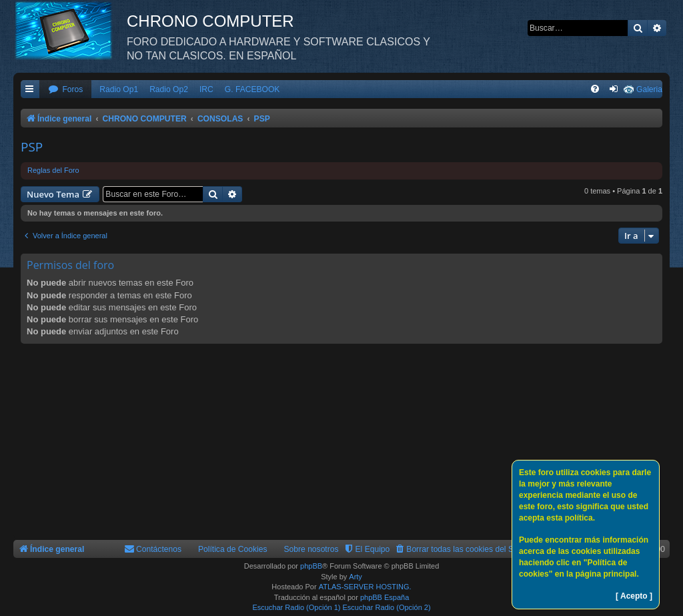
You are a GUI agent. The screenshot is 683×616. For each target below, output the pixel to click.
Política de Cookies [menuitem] (233, 549)
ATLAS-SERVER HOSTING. (365, 587)
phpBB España (385, 597)
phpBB (311, 566)
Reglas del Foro (53, 170)
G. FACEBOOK (252, 89)
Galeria (649, 89)
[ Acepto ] (634, 596)
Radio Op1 (119, 89)
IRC (206, 89)
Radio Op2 (169, 89)
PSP (32, 147)
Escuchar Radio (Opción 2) (387, 607)
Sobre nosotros (311, 549)
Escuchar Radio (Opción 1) (296, 607)
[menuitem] (65, 90)
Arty (356, 577)
